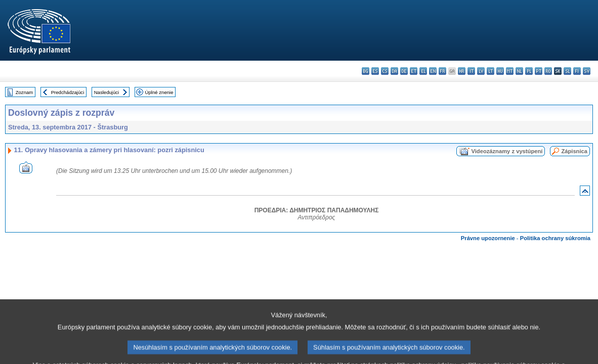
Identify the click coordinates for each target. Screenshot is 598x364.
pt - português (539, 71)
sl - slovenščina (567, 71)
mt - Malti (510, 71)
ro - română (548, 71)
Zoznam (25, 92)
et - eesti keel (414, 71)
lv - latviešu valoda (481, 71)
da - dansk (394, 71)
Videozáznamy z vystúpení (507, 151)
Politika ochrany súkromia (555, 238)
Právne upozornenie (488, 238)
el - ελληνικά (423, 71)
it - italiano (471, 71)
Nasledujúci (107, 92)
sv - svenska (587, 71)
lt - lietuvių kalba (490, 71)
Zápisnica (574, 151)
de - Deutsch (404, 71)
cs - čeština (385, 71)
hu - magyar (500, 71)
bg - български (366, 71)
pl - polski (529, 71)
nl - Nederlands (519, 71)
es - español (375, 71)
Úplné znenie (159, 92)
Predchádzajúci (68, 92)
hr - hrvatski (462, 71)
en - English (433, 71)
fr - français (442, 71)
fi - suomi (577, 71)
